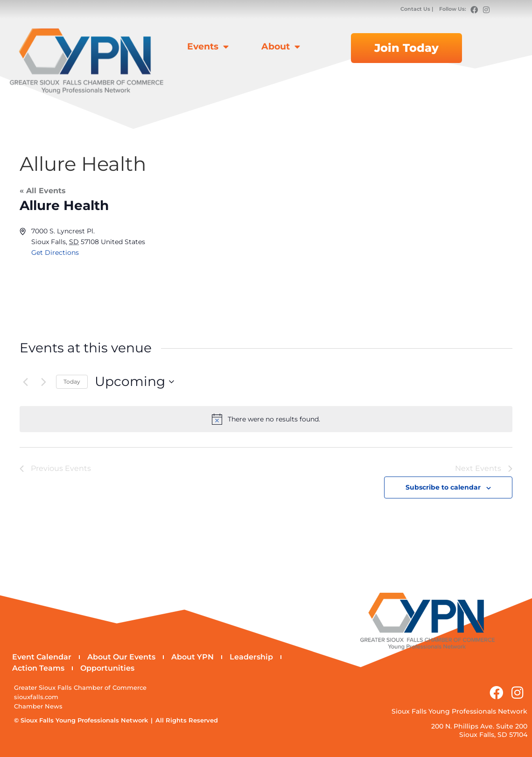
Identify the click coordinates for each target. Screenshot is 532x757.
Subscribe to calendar (443, 488)
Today (72, 382)
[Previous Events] (25, 382)
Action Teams (38, 669)
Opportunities (107, 669)
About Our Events (121, 657)
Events (208, 46)
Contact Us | (417, 9)
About (281, 46)
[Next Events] (43, 382)
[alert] (266, 419)
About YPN (192, 657)
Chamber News (38, 707)
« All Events (43, 191)
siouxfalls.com (36, 697)
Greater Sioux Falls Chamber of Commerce (80, 688)
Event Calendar (42, 657)
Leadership (251, 657)
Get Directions (55, 252)
